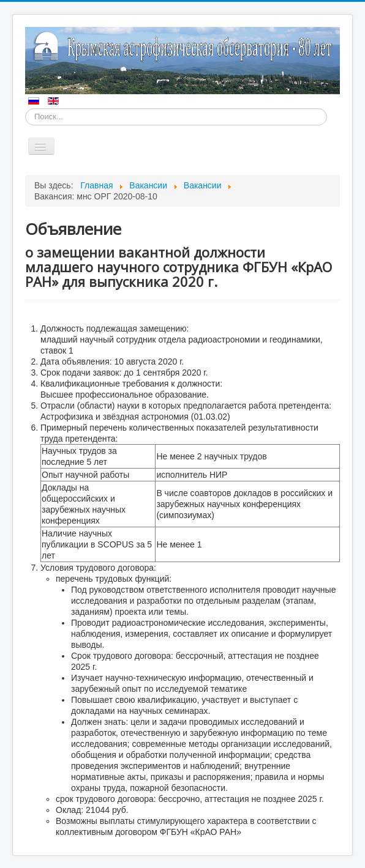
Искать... (25, 109)
